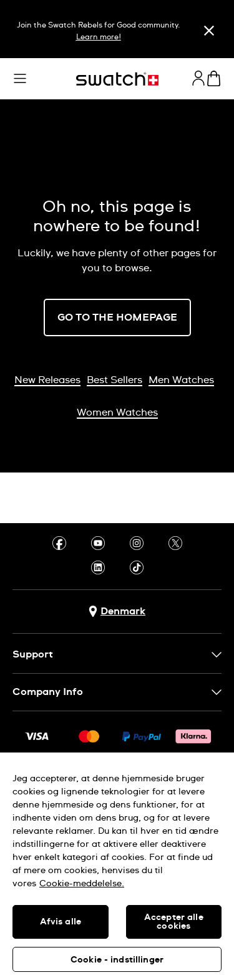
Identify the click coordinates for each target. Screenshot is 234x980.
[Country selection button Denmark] (117, 612)
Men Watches (181, 380)
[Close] (209, 31)
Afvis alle (61, 922)
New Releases (47, 380)
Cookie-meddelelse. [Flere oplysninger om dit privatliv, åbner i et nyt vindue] (82, 884)
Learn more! (99, 37)
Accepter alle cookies (174, 922)
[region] (117, 866)
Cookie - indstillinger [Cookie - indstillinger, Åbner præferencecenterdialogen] (117, 960)
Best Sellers (115, 380)
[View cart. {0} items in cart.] (214, 78)
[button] (20, 79)
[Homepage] (117, 79)
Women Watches (117, 412)
